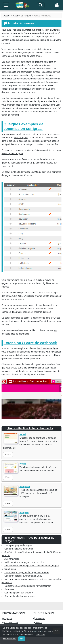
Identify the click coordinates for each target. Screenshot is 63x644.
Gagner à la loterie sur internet (19, 549)
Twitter (38, 623)
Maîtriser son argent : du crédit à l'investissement (28, 586)
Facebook (39, 619)
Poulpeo (24, 512)
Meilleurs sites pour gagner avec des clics (24, 562)
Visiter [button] (8, 455)
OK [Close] (22, 639)
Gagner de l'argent (22, 16)
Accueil (7, 16)
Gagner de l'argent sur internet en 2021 (23, 576)
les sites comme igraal (48, 348)
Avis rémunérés (12, 559)
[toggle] (6, 5)
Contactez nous (10, 623)
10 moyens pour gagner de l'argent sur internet (27, 572)
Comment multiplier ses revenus (20, 596)
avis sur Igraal (21, 138)
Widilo (23, 464)
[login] (57, 5)
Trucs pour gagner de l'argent (18, 545)
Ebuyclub (25, 486)
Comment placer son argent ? (19, 593)
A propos (7, 619)
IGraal (23, 434)
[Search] (41, 5)
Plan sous (9, 589)
